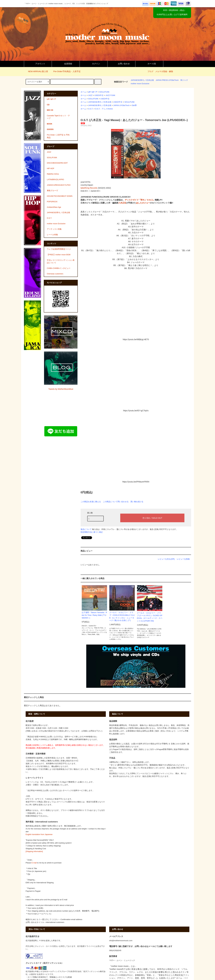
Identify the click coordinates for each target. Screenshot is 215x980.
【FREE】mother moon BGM (59, 255)
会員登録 (66, 64)
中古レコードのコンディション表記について (61, 262)
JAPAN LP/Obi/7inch (121, 105)
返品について (86, 529)
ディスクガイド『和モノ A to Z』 (140, 200)
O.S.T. (91, 109)
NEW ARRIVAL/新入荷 (36, 71)
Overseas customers (55, 274)
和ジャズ (184, 80)
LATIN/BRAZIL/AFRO (55, 180)
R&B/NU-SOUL (53, 174)
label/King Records (89, 188)
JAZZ (90, 95)
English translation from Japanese (39, 834)
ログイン (94, 64)
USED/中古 (99, 95)
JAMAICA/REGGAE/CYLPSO (59, 185)
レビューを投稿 (183, 559)
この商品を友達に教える (91, 502)
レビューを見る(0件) (166, 559)
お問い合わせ (121, 64)
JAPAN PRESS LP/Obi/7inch (167, 80)
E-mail (34, 863)
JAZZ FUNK (110, 95)
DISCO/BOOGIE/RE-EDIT (57, 163)
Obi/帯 (134, 105)
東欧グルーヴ (52, 191)
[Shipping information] (34, 851)
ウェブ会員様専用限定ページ (59, 249)
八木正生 (122, 203)
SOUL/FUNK (104, 92)
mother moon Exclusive (140, 84)
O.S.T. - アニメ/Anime (104, 109)
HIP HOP (51, 169)
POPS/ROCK (52, 202)
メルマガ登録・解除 (164, 71)
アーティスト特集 (54, 229)
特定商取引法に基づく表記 (92, 532)
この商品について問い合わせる (116, 502)
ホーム (83, 92)
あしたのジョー (143, 203)
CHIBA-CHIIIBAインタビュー (59, 268)
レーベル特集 (52, 235)
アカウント (38, 64)
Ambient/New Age (54, 207)
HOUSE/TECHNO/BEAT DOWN (60, 196)
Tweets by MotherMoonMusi (61, 389)
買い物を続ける (137, 502)
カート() (149, 64)
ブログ (150, 71)
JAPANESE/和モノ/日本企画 (142, 80)
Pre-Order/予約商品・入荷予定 (65, 71)
